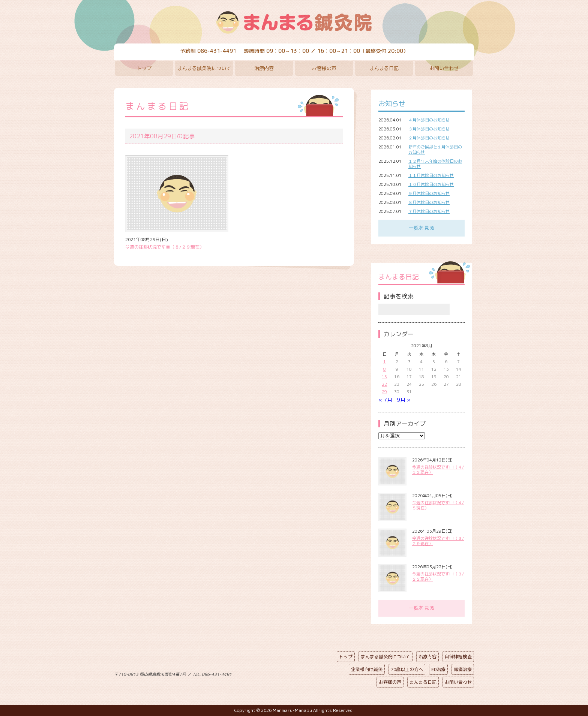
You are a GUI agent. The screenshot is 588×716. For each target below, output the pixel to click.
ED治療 (438, 669)
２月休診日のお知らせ (429, 138)
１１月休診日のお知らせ (431, 175)
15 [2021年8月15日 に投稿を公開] (384, 377)
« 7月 (385, 400)
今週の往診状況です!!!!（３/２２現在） (438, 577)
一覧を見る (421, 228)
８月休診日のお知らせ (429, 202)
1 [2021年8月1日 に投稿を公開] (385, 362)
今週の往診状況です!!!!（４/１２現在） (438, 470)
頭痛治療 (463, 669)
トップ (144, 68)
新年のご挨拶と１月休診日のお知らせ (435, 150)
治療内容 (264, 68)
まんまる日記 (384, 68)
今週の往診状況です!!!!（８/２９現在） (165, 247)
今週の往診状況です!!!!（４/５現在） (438, 505)
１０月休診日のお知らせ (431, 184)
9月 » (404, 400)
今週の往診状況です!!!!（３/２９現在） (438, 541)
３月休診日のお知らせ (429, 129)
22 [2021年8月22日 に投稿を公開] (384, 384)
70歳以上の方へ (407, 669)
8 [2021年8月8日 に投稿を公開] (385, 369)
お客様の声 (324, 68)
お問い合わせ (444, 68)
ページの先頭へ (288, 673)
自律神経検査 (458, 657)
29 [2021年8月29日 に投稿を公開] (384, 392)
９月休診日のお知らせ (429, 193)
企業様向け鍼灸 (367, 669)
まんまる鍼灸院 (294, 22)
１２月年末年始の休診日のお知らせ (435, 164)
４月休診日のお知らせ (429, 120)
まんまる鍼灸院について (204, 68)
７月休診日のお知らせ (429, 211)
